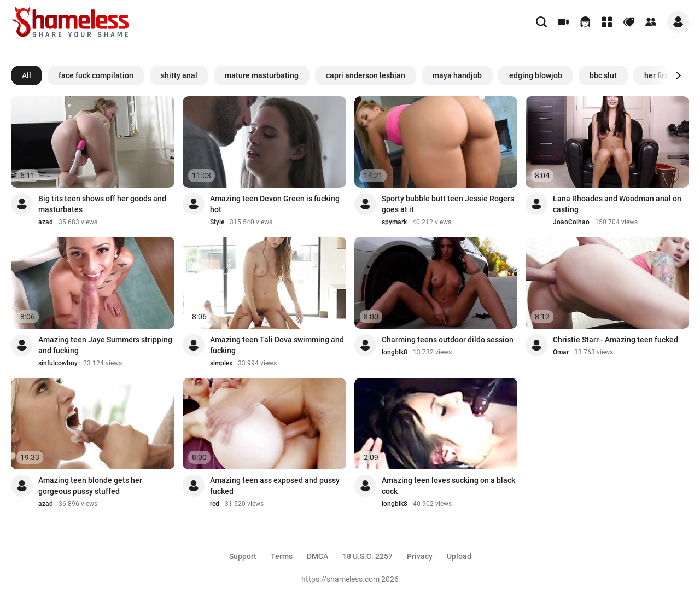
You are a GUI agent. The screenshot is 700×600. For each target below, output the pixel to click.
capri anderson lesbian (366, 75)
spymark (394, 222)
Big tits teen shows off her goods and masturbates (102, 204)
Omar (561, 352)
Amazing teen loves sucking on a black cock (448, 486)
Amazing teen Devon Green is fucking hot (275, 204)
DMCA (317, 556)
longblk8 (395, 352)
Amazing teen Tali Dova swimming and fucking (277, 345)
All (27, 75)
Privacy (420, 556)
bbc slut (603, 75)
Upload (459, 556)
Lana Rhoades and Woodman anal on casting (617, 204)
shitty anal (179, 75)
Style (217, 222)
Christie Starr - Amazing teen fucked (616, 340)
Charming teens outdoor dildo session (448, 340)
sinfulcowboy (58, 363)
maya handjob (457, 75)
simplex (221, 363)
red (215, 504)
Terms (282, 556)
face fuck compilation (96, 75)
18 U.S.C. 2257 (367, 556)
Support (243, 556)
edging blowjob (536, 75)
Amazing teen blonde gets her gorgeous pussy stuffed (90, 486)
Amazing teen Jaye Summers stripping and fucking (105, 345)
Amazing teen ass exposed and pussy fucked (275, 486)
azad (46, 222)
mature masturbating (262, 75)
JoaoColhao (571, 222)
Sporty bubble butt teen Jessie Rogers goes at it (448, 204)
